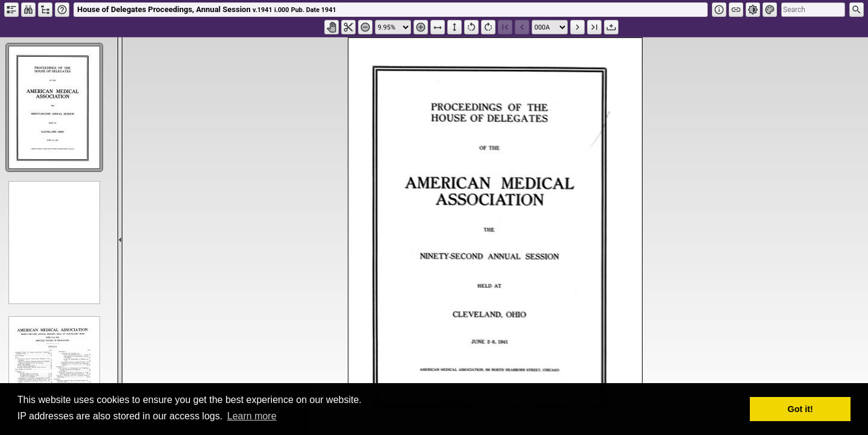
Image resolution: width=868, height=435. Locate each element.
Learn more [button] (252, 416)
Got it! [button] (800, 409)
